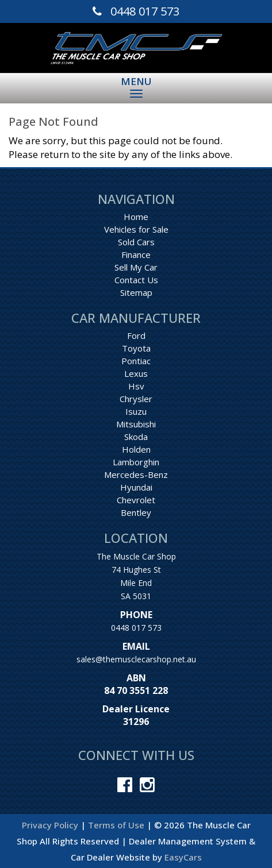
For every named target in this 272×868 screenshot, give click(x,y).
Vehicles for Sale (136, 229)
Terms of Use (117, 825)
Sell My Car (136, 267)
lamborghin (136, 462)
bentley (136, 512)
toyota (136, 348)
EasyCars (183, 857)
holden (136, 449)
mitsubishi (136, 424)
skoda (136, 437)
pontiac (136, 361)
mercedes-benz (136, 474)
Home (136, 217)
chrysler (136, 399)
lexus (136, 373)
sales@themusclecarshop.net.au (136, 659)
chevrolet (136, 500)
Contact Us (136, 280)
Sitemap (136, 292)
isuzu (136, 411)
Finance (136, 254)
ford (136, 335)
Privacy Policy (51, 825)
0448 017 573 (136, 628)
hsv (136, 386)
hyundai (136, 487)
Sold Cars (136, 242)
